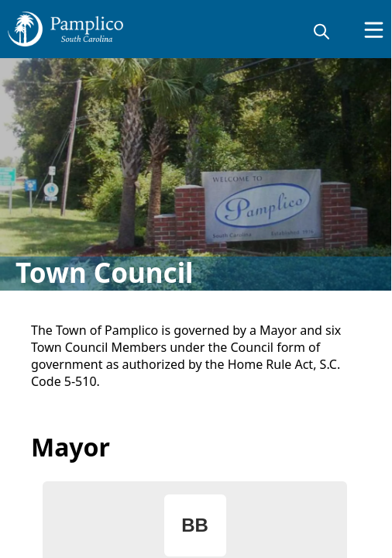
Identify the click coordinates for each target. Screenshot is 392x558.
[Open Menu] (374, 30)
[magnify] (322, 31)
